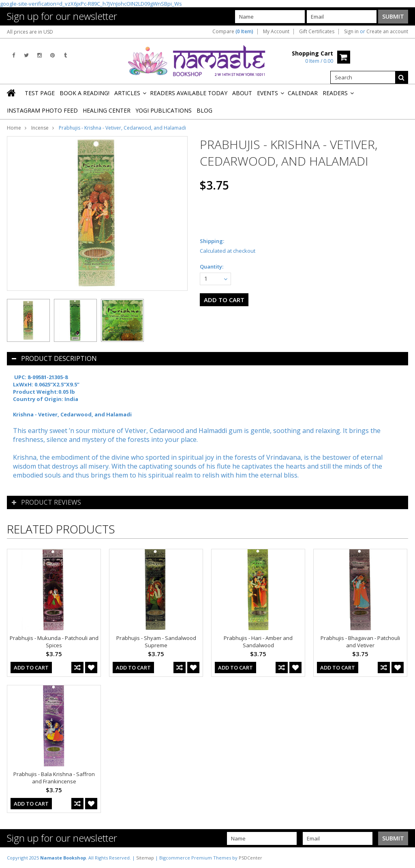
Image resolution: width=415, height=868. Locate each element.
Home (14, 128)
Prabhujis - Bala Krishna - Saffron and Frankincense (54, 778)
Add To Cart (31, 668)
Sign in (351, 32)
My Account (276, 32)
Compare (233, 32)
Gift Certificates (317, 32)
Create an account (387, 32)
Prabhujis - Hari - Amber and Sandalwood (258, 642)
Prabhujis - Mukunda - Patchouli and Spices (54, 642)
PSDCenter (250, 858)
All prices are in (30, 32)
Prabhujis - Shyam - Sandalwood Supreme (156, 642)
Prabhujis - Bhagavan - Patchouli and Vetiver (360, 642)
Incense (40, 128)
